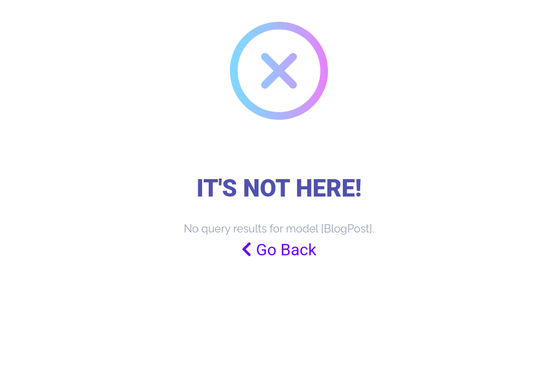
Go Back (279, 250)
